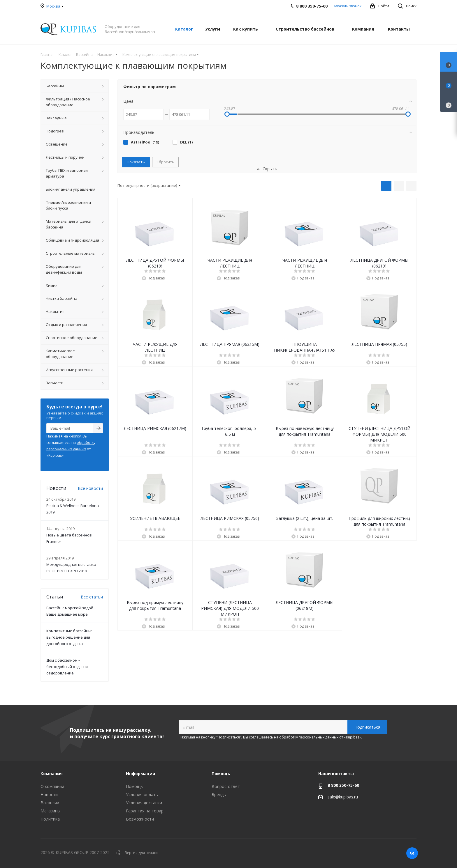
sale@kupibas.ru (343, 797)
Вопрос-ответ (226, 786)
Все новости (90, 488)
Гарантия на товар (145, 811)
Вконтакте (412, 853)
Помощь (134, 786)
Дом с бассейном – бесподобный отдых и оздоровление (67, 667)
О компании (52, 786)
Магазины (50, 811)
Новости (49, 795)
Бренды (219, 795)
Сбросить (165, 162)
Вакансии (50, 803)
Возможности (140, 819)
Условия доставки (144, 803)
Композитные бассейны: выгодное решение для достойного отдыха (69, 637)
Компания (52, 774)
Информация (140, 774)
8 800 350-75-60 (343, 785)
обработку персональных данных (309, 737)
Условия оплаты (142, 795)
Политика (50, 819)
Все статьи (92, 597)
